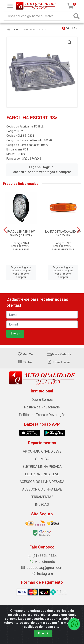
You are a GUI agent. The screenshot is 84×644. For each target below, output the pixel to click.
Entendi (43, 633)
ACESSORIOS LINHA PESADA (42, 482)
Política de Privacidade (42, 407)
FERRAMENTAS (42, 497)
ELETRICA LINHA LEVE (42, 474)
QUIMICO (42, 459)
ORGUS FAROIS (32, 159)
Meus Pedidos (59, 354)
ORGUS (20, 154)
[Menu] (10, 6)
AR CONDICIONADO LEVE (42, 451)
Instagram (42, 574)
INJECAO (42, 505)
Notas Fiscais (59, 362)
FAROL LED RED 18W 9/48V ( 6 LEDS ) (21, 233)
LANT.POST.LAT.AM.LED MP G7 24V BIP (63, 233)
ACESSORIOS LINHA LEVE (42, 489)
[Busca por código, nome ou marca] (38, 16)
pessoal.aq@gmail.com (42, 568)
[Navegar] (5, 230)
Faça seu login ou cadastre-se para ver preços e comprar (42, 170)
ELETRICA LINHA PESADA (42, 467)
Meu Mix (25, 354)
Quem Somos (42, 400)
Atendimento (42, 562)
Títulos (25, 362)
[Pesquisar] (76, 16)
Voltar (70, 28)
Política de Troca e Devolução (42, 415)
